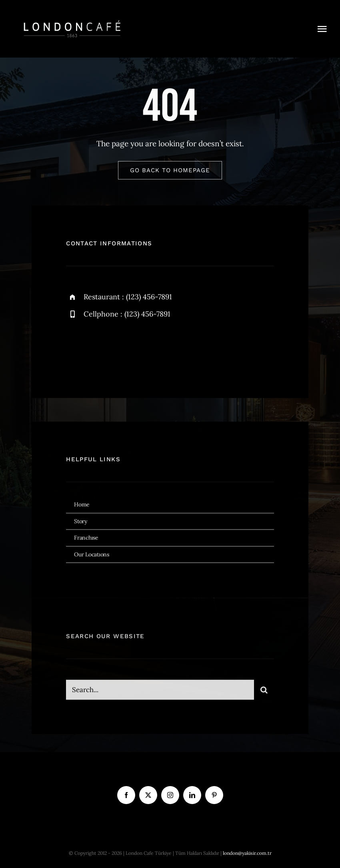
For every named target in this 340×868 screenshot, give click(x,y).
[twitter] (97, 349)
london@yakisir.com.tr (247, 853)
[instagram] (119, 349)
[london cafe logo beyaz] (72, 20)
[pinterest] (214, 795)
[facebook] (75, 349)
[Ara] (264, 693)
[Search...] (160, 693)
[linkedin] (192, 795)
